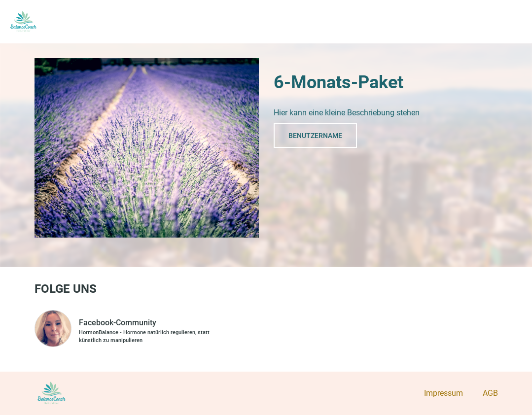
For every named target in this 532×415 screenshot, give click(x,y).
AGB (490, 393)
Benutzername (315, 136)
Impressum (443, 393)
